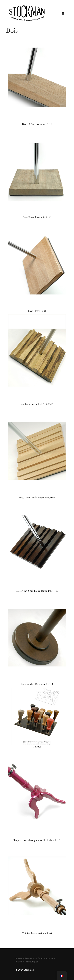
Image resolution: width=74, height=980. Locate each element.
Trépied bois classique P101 (37, 934)
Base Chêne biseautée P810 (37, 124)
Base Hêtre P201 (37, 311)
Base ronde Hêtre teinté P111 (37, 684)
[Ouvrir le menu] (63, 13)
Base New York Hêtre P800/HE (37, 498)
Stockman (29, 970)
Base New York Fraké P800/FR (37, 404)
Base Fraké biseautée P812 (37, 218)
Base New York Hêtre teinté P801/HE (37, 591)
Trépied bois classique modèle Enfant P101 (37, 840)
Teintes (37, 747)
